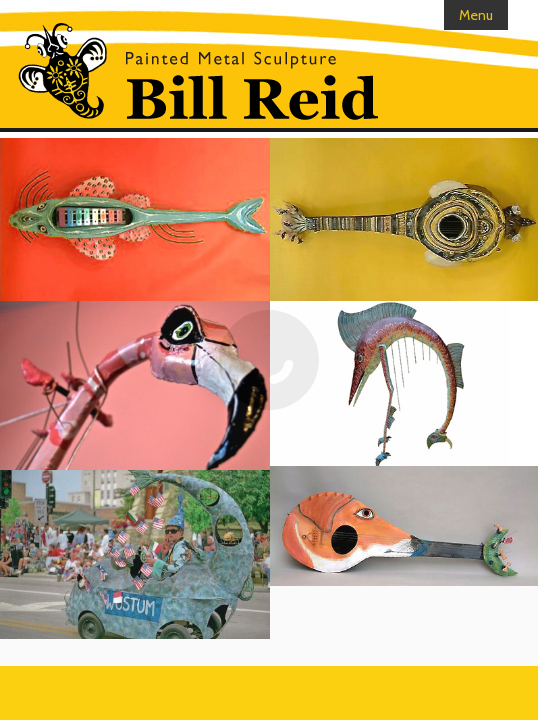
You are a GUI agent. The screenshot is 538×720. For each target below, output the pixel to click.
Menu (476, 15)
